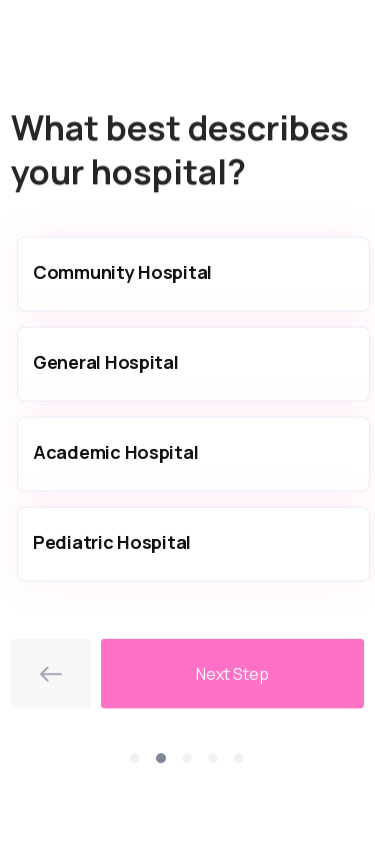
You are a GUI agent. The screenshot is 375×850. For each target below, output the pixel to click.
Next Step (232, 676)
